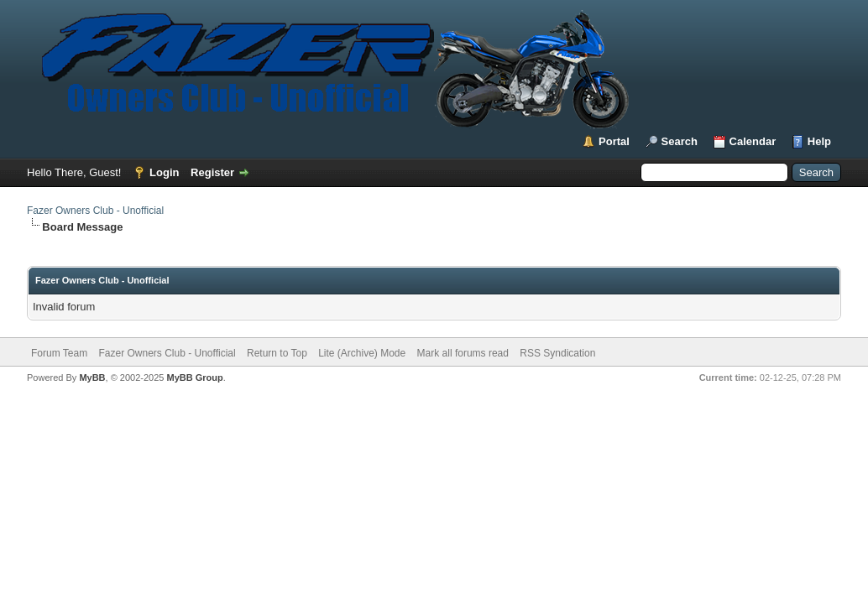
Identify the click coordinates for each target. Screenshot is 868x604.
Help (819, 141)
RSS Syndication (557, 353)
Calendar (753, 141)
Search (680, 141)
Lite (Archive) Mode (362, 353)
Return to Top (277, 353)
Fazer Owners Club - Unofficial (95, 211)
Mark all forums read (463, 353)
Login (164, 172)
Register (212, 172)
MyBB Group (194, 377)
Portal (614, 141)
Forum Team (59, 353)
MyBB (92, 377)
